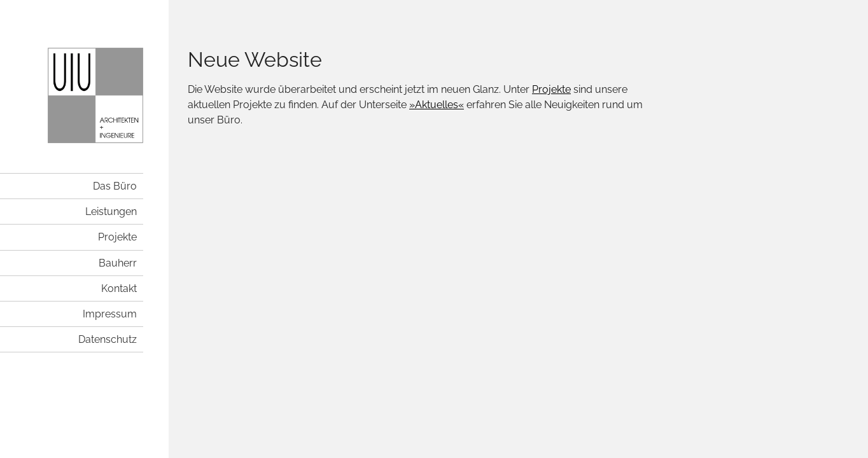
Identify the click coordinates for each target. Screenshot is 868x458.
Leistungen (111, 212)
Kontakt (119, 288)
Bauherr (118, 263)
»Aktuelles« (437, 105)
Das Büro (115, 186)
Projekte (117, 237)
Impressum (110, 314)
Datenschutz (108, 339)
